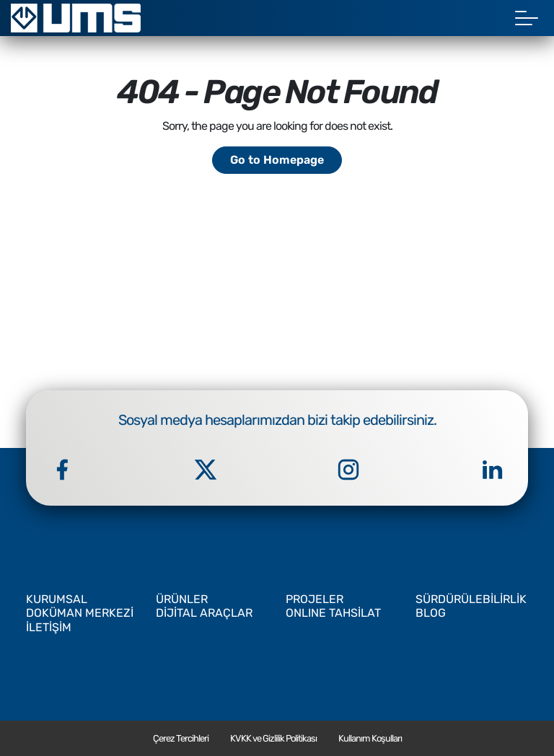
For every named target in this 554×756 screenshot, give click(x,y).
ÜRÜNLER (182, 599)
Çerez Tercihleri (181, 738)
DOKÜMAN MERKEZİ (80, 613)
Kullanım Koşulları (370, 738)
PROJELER (315, 599)
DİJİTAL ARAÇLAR (204, 613)
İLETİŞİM (49, 627)
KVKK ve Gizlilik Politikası (273, 738)
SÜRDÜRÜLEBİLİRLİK (471, 599)
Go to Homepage (277, 160)
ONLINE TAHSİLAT (333, 613)
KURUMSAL (57, 599)
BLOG (431, 613)
